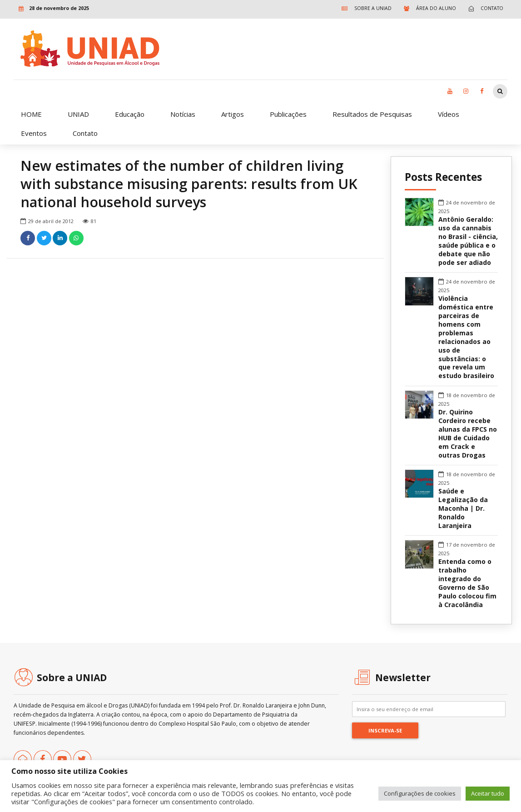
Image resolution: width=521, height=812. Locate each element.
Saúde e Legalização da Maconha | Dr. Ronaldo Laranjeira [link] (463, 508)
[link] (365, 8)
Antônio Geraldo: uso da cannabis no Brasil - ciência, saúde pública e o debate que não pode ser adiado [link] (468, 241)
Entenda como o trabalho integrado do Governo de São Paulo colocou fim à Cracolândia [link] (467, 583)
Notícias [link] (183, 114)
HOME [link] (31, 114)
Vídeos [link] (449, 114)
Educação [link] (130, 114)
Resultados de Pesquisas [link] (372, 114)
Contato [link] (85, 133)
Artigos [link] (233, 114)
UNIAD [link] (78, 114)
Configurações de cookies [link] (420, 793)
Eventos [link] (34, 133)
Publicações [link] (288, 114)
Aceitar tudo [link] (488, 793)
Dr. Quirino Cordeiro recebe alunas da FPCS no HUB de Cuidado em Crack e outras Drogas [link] (468, 434)
